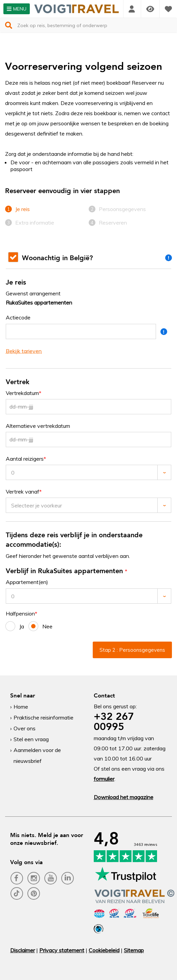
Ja (15, 626)
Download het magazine (124, 797)
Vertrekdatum (22, 393)
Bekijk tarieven (24, 351)
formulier (104, 779)
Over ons (25, 728)
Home (21, 707)
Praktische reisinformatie (43, 717)
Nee (41, 626)
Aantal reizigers (25, 459)
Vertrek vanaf (23, 492)
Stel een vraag (31, 739)
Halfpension (20, 614)
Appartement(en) (27, 582)
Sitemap (134, 950)
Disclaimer (23, 950)
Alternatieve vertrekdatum (38, 426)
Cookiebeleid (104, 950)
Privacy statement (62, 950)
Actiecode (18, 318)
